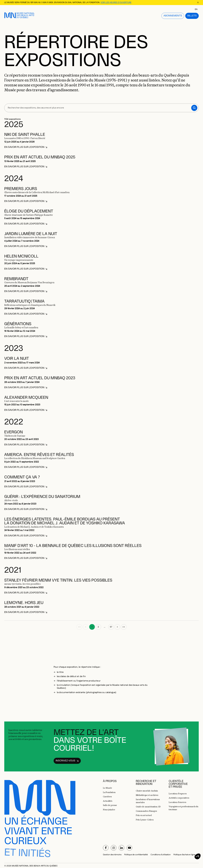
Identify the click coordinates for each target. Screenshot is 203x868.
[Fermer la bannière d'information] (198, 2)
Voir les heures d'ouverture (116, 3)
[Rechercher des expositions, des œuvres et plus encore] (102, 104)
